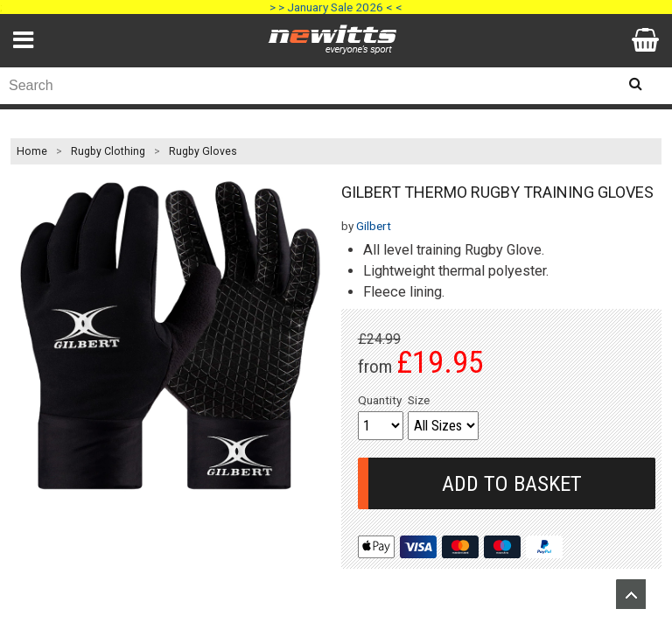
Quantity (380, 400)
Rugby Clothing (108, 151)
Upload (631, 594)
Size (419, 400)
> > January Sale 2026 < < (336, 7)
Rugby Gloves (203, 151)
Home (32, 151)
